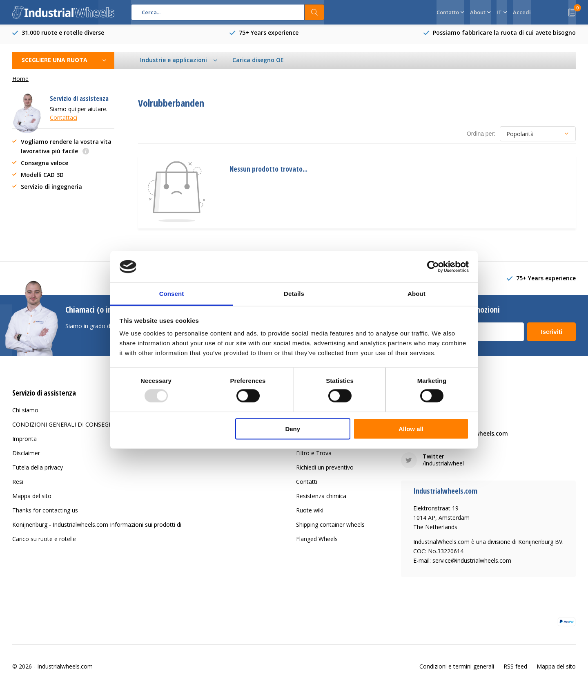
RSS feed (515, 670)
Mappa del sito (32, 499)
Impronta (24, 442)
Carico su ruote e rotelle (44, 542)
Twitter (433, 460)
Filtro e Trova (314, 456)
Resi (18, 485)
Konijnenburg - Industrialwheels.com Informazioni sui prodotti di (97, 528)
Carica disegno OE (258, 63)
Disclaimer (26, 456)
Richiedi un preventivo (325, 471)
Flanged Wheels (317, 542)
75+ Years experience (269, 36)
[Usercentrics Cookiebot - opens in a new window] (433, 266)
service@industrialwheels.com (465, 437)
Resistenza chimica (321, 499)
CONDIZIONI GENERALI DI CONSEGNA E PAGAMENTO (86, 428)
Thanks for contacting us (45, 513)
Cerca (314, 12)
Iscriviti (551, 335)
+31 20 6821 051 (445, 414)
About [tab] (416, 294)
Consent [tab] (172, 294)
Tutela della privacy (38, 471)
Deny (293, 428)
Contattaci (63, 121)
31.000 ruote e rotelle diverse (63, 36)
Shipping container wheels (330, 528)
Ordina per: (481, 137)
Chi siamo (25, 413)
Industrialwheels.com (65, 670)
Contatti (307, 485)
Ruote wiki (310, 513)
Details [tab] (294, 294)
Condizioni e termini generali (457, 670)
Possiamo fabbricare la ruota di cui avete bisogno (504, 36)
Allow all (411, 428)
